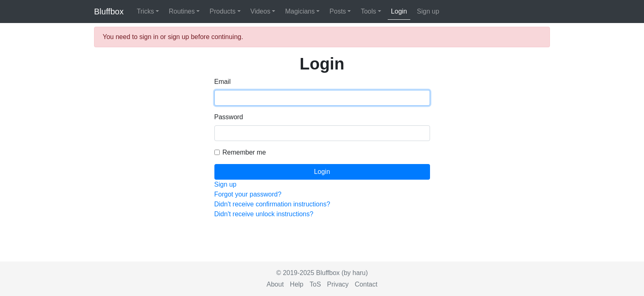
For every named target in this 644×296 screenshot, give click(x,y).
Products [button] (222, 11)
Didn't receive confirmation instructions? (272, 204)
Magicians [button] (300, 11)
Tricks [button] (145, 11)
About (275, 284)
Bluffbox (109, 12)
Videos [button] (261, 11)
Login (399, 11)
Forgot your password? (248, 194)
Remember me (244, 152)
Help (297, 284)
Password (229, 117)
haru (359, 273)
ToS (315, 284)
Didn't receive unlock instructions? (264, 214)
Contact (366, 284)
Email (223, 82)
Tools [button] (368, 11)
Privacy (338, 284)
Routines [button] (182, 11)
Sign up (428, 11)
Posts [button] (338, 11)
